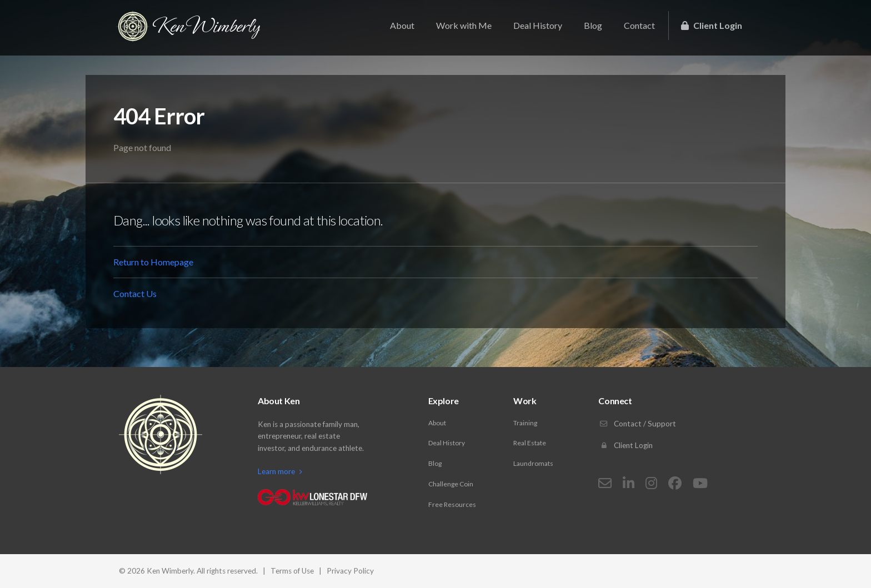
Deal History (538, 25)
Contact (639, 25)
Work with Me (464, 25)
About (402, 25)
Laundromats (533, 463)
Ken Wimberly (188, 26)
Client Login (712, 25)
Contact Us (135, 293)
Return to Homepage (153, 262)
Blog (593, 25)
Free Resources (452, 504)
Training (525, 423)
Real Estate (530, 443)
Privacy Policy (350, 571)
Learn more (280, 471)
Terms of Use (292, 571)
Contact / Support (637, 424)
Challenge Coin (451, 484)
